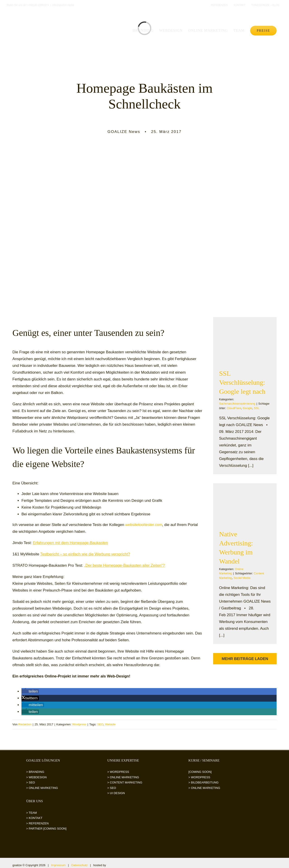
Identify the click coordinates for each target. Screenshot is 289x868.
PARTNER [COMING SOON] (48, 829)
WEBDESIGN (38, 777)
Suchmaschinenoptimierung (237, 404)
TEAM (33, 813)
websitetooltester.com (144, 525)
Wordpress (79, 724)
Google (247, 408)
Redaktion (25, 724)
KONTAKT (35, 818)
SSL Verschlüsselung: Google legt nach (242, 382)
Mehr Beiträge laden (245, 659)
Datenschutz (79, 865)
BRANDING (36, 772)
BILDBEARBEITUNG (205, 782)
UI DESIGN (117, 793)
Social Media (242, 578)
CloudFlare (234, 408)
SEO (100, 724)
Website (110, 724)
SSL (257, 408)
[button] (30, 691)
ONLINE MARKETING (43, 788)
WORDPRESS (120, 772)
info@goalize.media (63, 5)
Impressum (58, 865)
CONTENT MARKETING (126, 782)
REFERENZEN (39, 823)
